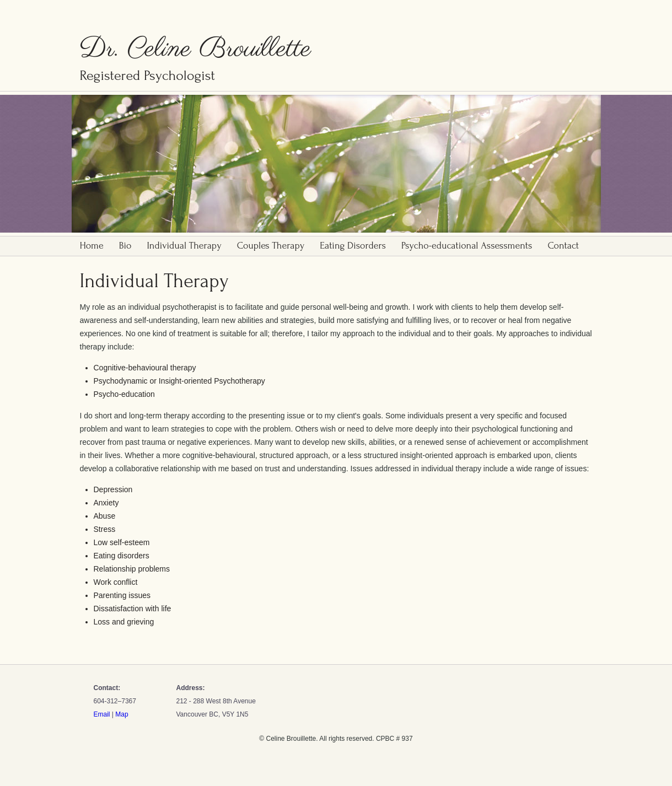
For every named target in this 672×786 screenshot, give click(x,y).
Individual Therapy (184, 246)
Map (122, 714)
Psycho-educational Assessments (467, 246)
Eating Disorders (353, 246)
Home (92, 246)
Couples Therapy (271, 246)
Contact (563, 246)
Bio (125, 246)
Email (102, 714)
